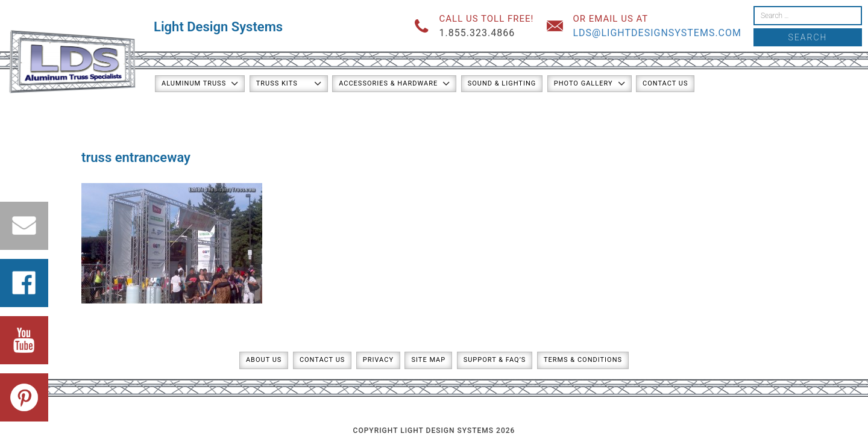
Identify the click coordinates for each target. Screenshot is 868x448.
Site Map (428, 360)
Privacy (378, 360)
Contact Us (665, 83)
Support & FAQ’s (495, 360)
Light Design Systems (218, 27)
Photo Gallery (583, 83)
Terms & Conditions (583, 360)
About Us (264, 360)
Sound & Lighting (502, 83)
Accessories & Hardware (388, 83)
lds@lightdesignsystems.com (657, 33)
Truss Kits (277, 83)
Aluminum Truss (194, 83)
